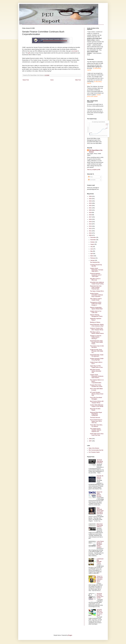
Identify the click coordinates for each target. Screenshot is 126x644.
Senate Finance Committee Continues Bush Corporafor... (96, 295)
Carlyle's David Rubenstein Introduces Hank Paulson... (97, 376)
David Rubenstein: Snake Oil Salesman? (97, 355)
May (92, 251)
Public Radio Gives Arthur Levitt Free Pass (97, 434)
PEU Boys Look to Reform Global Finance (97, 333)
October (93, 242)
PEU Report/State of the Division (96, 151)
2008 (90, 439)
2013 (90, 226)
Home (52, 80)
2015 (90, 222)
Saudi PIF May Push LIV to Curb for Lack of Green (100, 613)
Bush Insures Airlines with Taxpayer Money (97, 402)
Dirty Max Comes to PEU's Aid (95, 279)
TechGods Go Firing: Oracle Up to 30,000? (100, 596)
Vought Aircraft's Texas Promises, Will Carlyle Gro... (97, 351)
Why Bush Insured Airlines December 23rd (96, 371)
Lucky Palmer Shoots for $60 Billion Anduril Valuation (100, 544)
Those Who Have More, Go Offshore (96, 426)
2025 (90, 199)
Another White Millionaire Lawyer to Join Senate (97, 406)
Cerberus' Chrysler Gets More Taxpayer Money (97, 329)
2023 (90, 203)
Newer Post (26, 80)
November (93, 240)
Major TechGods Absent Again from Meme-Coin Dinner (100, 511)
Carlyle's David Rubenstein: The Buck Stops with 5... (97, 270)
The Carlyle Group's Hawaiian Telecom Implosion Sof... (96, 430)
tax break (75, 51)
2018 (90, 215)
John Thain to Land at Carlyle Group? (96, 299)
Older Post (78, 80)
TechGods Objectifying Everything (100, 461)
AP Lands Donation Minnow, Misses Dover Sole (97, 394)
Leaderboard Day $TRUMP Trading (100, 561)
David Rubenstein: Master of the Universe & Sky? (97, 325)
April (92, 254)
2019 (90, 213)
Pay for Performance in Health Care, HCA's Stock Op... (96, 421)
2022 (90, 206)
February (93, 258)
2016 (90, 219)
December (93, 237)
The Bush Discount (95, 418)
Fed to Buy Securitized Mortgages (96, 398)
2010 (90, 233)
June (92, 249)
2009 (90, 235)
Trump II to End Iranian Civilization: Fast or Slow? (100, 579)
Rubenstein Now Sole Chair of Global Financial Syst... (96, 287)
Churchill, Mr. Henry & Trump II (100, 477)
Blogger (70, 635)
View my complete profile (94, 170)
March (92, 256)
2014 (90, 224)
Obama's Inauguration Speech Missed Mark (96, 308)
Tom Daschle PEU (95, 262)
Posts (90, 177)
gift (29, 53)
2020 (90, 210)
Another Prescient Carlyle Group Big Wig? (97, 359)
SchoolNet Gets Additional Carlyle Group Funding (97, 283)
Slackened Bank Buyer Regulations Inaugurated (96, 414)
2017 (90, 217)
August (92, 244)
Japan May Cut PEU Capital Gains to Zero (96, 367)
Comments (92, 180)
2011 (90, 231)
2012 (90, 229)
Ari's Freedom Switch (94, 452)
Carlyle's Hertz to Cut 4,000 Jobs (96, 312)
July (92, 247)
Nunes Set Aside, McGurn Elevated (99, 494)
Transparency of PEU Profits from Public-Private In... (96, 304)
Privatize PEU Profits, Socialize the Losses (96, 386)
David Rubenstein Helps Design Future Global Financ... (96, 342)
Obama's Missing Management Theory (96, 316)
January (93, 260)
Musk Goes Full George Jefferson (100, 525)
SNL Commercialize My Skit (96, 450)
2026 (90, 196)
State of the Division (94, 448)
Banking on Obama (95, 322)
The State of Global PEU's (97, 291)
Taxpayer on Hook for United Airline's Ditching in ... (96, 337)
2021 (90, 208)
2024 (90, 201)
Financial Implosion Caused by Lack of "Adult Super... (96, 275)
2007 (90, 441)
